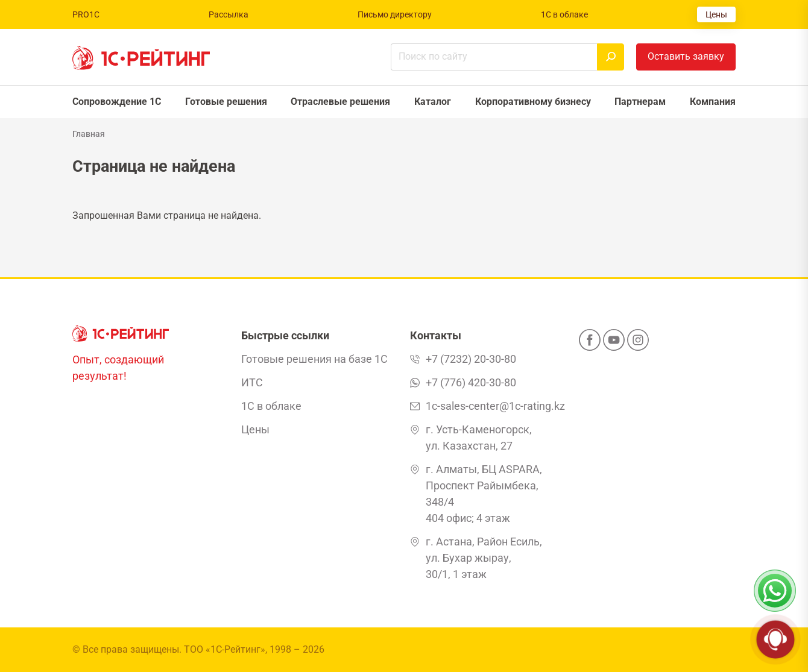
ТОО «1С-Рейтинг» (225, 649)
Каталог (433, 102)
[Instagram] (638, 344)
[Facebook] (590, 344)
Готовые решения (226, 102)
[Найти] (611, 57)
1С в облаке (564, 14)
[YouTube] (614, 344)
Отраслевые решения (340, 102)
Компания (713, 102)
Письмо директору (395, 14)
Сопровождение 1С (117, 102)
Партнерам (640, 102)
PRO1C (86, 14)
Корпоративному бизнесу (533, 102)
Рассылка (229, 14)
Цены (716, 14)
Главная (89, 134)
